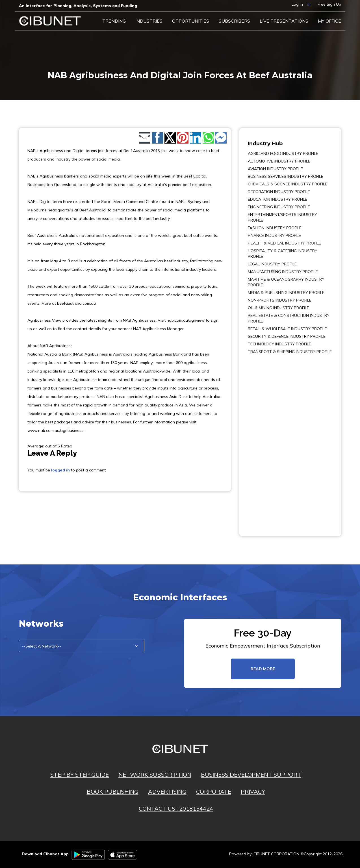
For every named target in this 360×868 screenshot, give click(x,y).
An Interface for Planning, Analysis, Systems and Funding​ (78, 6)
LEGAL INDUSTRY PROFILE (272, 264)
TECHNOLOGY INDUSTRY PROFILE (279, 344)
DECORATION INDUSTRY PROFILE (279, 192)
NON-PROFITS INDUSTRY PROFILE (280, 300)
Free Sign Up (329, 4)
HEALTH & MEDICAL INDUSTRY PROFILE (284, 243)
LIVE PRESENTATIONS (284, 21)
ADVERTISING (167, 792)
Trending (114, 21)
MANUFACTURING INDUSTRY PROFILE (283, 272)
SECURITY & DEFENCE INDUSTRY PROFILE (287, 336)
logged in (60, 470)
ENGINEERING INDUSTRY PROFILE (279, 207)
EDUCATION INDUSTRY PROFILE (277, 199)
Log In (297, 4)
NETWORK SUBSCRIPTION (155, 775)
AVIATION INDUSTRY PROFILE (275, 169)
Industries (149, 21)
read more (263, 669)
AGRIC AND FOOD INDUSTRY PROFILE (283, 153)
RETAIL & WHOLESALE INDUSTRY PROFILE (287, 329)
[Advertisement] (265, 441)
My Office (329, 21)
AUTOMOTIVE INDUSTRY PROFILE (279, 161)
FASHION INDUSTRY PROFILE (275, 228)
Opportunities (191, 21)
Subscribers (234, 21)
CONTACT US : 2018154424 (176, 809)
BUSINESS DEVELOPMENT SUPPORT (251, 775)
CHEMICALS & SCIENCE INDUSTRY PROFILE (288, 184)
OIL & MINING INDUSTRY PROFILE (278, 308)
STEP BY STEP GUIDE (80, 775)
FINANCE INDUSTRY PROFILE (274, 235)
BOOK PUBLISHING (113, 792)
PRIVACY (253, 792)
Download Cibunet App (45, 854)
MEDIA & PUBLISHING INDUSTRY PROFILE (286, 293)
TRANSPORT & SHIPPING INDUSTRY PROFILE (290, 352)
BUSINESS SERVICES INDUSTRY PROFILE (286, 176)
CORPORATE (214, 792)
